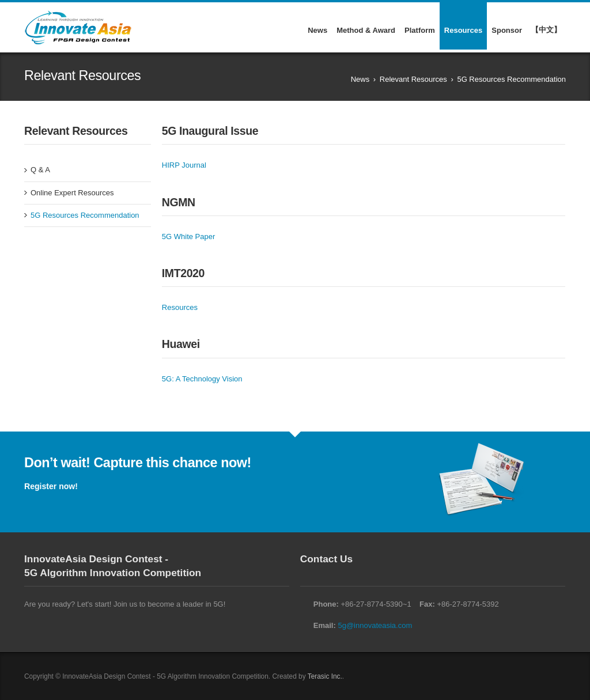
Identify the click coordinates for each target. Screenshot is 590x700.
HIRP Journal (184, 165)
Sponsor (507, 30)
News (317, 30)
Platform (420, 30)
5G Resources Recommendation (85, 215)
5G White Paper (189, 237)
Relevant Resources (413, 79)
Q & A (40, 170)
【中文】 (546, 30)
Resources (463, 30)
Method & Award (366, 30)
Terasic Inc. (325, 676)
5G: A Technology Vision (202, 379)
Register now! (51, 486)
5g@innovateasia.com (375, 625)
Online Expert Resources (72, 193)
